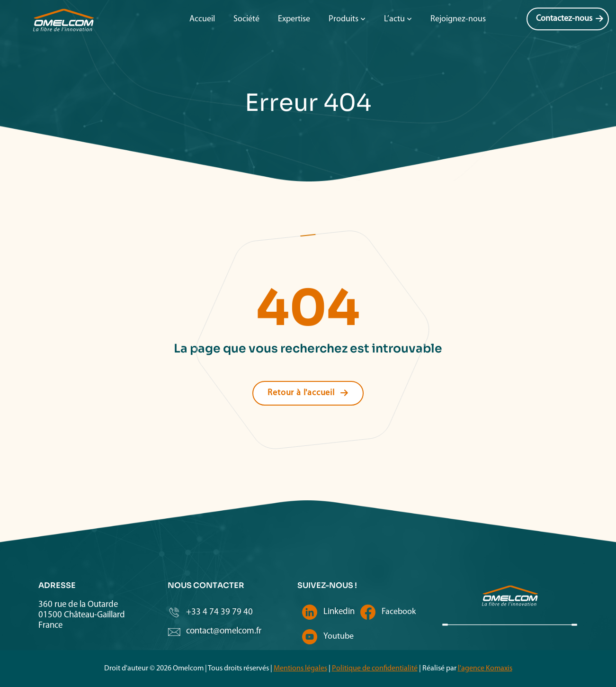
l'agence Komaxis (485, 669)
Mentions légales (300, 669)
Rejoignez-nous (458, 19)
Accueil (202, 19)
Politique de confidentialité (375, 669)
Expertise (294, 19)
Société (246, 19)
